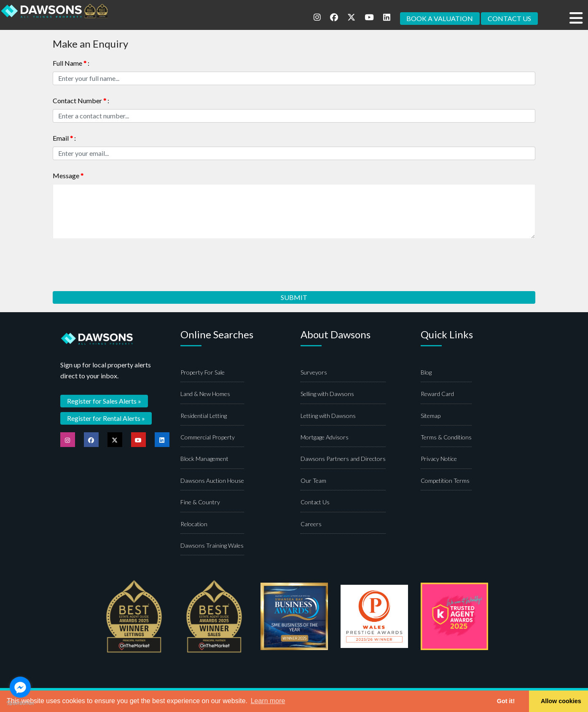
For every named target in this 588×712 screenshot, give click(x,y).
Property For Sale (203, 373)
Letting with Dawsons (328, 416)
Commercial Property (208, 438)
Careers (311, 524)
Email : (64, 138)
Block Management (204, 459)
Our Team (313, 481)
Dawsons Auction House (212, 481)
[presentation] (117, 262)
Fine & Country (200, 502)
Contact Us (315, 502)
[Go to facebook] (20, 687)
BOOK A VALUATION (440, 18)
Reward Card (437, 394)
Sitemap (431, 416)
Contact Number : (81, 100)
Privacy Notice (439, 459)
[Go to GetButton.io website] (20, 703)
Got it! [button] (506, 701)
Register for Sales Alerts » (104, 401)
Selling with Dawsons (327, 394)
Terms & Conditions (446, 438)
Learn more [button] (268, 701)
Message (68, 175)
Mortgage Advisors (325, 438)
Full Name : (71, 63)
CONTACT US (509, 18)
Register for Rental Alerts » (106, 418)
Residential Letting (204, 416)
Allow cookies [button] (561, 701)
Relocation (194, 524)
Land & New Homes (205, 394)
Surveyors (314, 373)
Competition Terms (445, 481)
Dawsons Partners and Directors (343, 459)
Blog (426, 373)
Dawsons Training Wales (212, 546)
